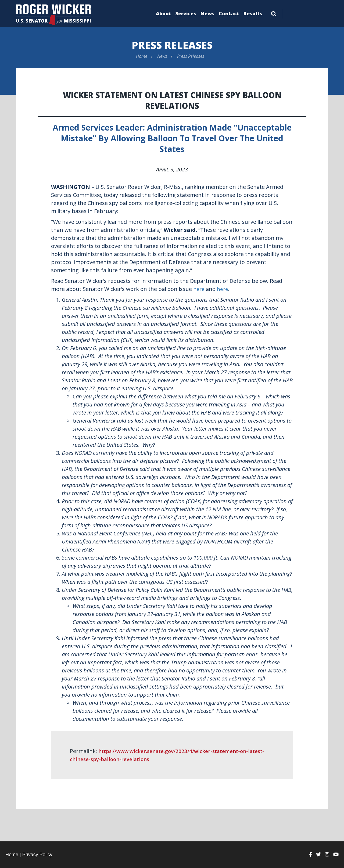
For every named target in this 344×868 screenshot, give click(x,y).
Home (142, 56)
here (199, 289)
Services (186, 13)
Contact (229, 13)
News (207, 13)
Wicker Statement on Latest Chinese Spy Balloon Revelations (172, 100)
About (164, 13)
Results (253, 13)
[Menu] (274, 13)
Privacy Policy (37, 855)
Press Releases (172, 45)
